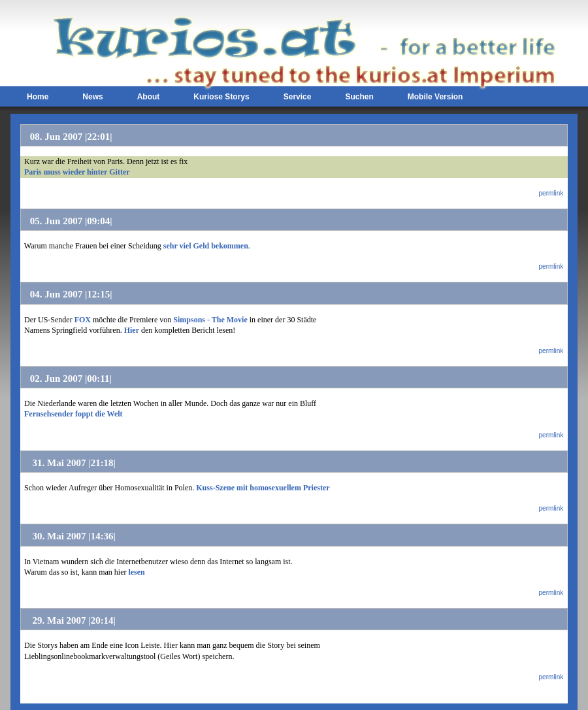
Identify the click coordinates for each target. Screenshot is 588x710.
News (92, 97)
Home (38, 97)
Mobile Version (435, 97)
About (149, 97)
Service (298, 97)
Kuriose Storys (221, 97)
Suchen (359, 97)
